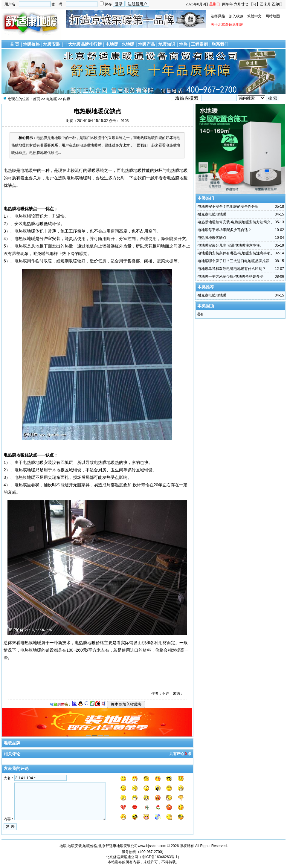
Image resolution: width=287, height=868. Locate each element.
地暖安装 (52, 44)
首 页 (15, 44)
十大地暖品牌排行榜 (83, 44)
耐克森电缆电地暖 (212, 214)
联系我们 (220, 44)
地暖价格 (31, 44)
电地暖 (112, 44)
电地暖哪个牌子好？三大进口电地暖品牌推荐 (233, 261)
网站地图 (273, 16)
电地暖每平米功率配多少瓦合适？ (225, 230)
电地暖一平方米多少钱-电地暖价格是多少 (230, 276)
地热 (183, 44)
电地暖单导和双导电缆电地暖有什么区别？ (232, 269)
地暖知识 (167, 44)
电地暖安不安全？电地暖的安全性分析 (228, 207)
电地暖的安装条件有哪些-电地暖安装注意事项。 (236, 253)
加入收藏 (236, 16)
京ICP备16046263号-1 (160, 857)
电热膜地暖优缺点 (212, 238)
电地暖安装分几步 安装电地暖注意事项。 (230, 245)
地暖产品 (146, 44)
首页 (36, 99)
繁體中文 (254, 16)
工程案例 (199, 44)
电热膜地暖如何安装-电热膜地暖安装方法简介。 (236, 222)
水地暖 (128, 44)
